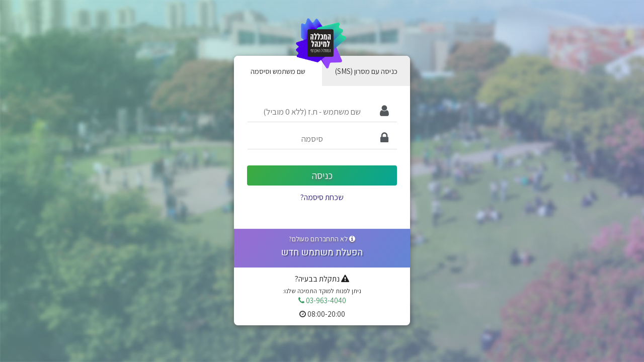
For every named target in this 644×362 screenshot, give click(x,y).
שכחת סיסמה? (322, 197)
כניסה (322, 175)
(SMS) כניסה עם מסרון (366, 71)
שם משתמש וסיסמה (278, 71)
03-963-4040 (322, 300)
